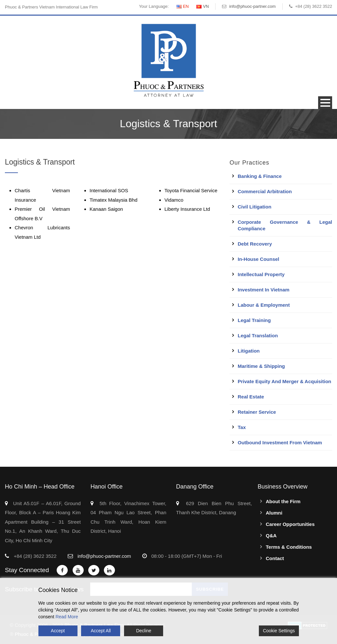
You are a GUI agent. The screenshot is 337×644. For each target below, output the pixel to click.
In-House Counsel (259, 259)
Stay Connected (27, 570)
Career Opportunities (290, 524)
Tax (242, 427)
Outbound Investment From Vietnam (280, 443)
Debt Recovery (255, 244)
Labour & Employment (264, 305)
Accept (58, 631)
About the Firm (283, 501)
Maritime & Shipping (261, 366)
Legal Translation (258, 335)
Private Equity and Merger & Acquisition (284, 381)
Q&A (271, 536)
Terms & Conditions (289, 547)
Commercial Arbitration (265, 191)
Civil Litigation (254, 207)
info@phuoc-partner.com (253, 6)
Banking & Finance (260, 176)
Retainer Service (257, 412)
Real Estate (251, 397)
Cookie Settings (279, 631)
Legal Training (254, 320)
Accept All (101, 631)
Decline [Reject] (144, 631)
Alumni (274, 513)
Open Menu (325, 103)
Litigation (249, 351)
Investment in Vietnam (264, 290)
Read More (67, 617)
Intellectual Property (261, 274)
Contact (275, 558)
